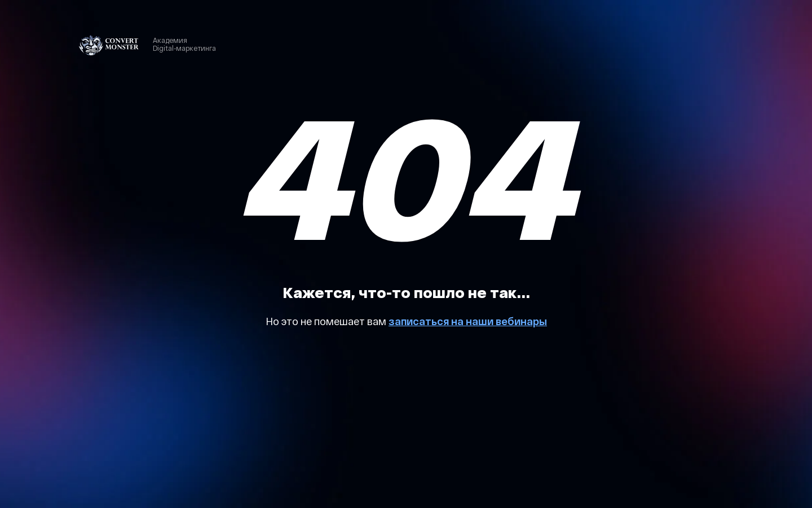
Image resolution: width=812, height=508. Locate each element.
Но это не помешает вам (327, 321)
